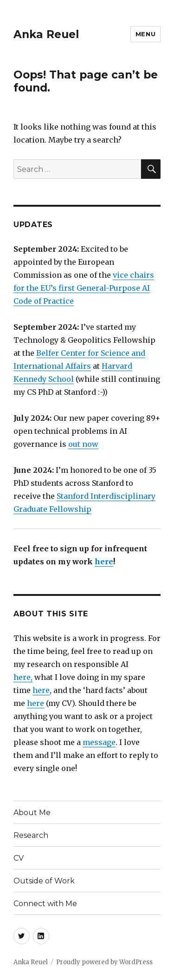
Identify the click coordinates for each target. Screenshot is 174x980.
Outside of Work (44, 881)
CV (19, 858)
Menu (145, 34)
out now (83, 444)
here (104, 562)
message (99, 742)
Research (31, 835)
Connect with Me (45, 904)
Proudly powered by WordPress (104, 962)
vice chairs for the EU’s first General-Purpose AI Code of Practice (84, 288)
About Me (32, 813)
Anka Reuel (46, 34)
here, (23, 677)
